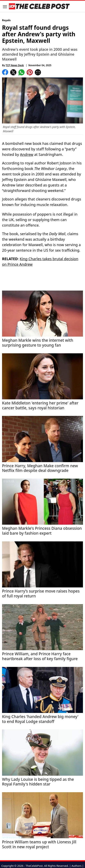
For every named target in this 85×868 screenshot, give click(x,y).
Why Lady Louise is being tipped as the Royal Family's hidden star (38, 782)
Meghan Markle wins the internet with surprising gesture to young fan (38, 343)
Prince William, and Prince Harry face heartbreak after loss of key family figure (40, 657)
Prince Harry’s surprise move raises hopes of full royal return (41, 594)
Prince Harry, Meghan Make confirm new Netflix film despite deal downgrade (40, 468)
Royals (6, 20)
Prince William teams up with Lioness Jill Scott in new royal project (39, 845)
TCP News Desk (15, 65)
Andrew (27, 154)
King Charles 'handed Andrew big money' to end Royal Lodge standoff (40, 719)
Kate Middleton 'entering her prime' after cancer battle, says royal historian (40, 406)
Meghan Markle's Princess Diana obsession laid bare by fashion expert (42, 531)
